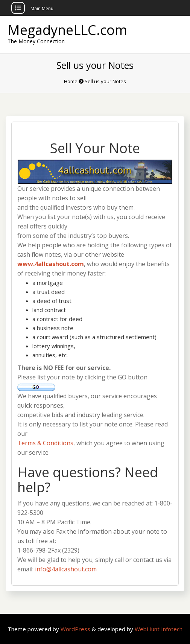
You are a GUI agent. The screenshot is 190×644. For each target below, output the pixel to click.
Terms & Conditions (45, 443)
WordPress (76, 629)
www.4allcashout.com (51, 264)
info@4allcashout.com (66, 569)
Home (71, 81)
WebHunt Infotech (159, 629)
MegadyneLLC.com (67, 30)
